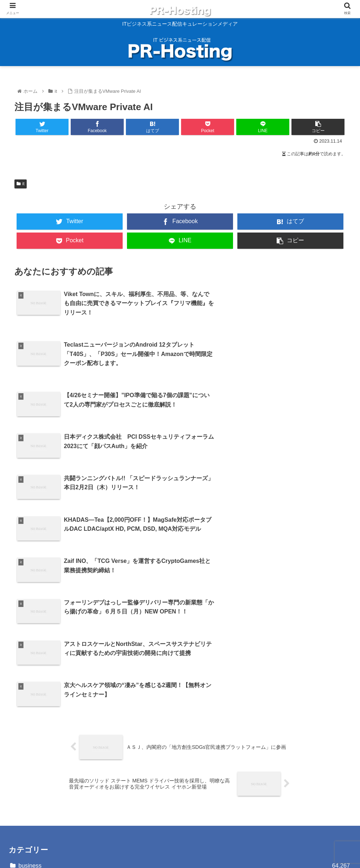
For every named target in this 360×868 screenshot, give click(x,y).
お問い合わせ (26, 756)
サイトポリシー (29, 766)
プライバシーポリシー (38, 776)
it (21, 184)
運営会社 (20, 797)
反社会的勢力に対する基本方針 (49, 787)
